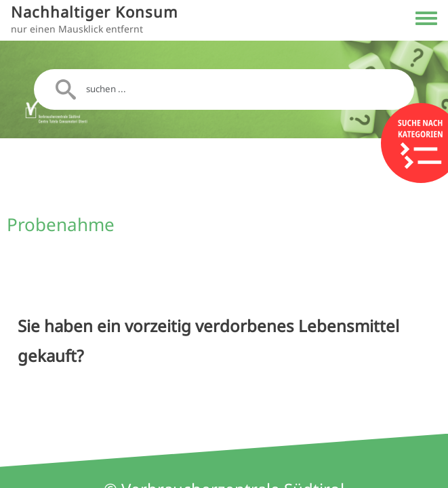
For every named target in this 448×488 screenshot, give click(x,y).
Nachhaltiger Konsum (95, 12)
